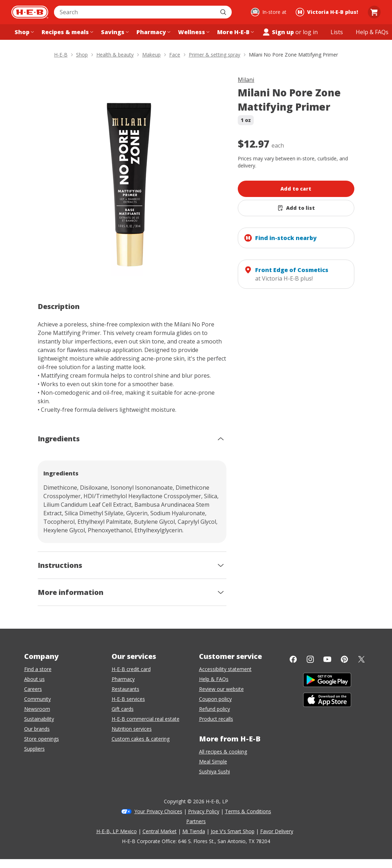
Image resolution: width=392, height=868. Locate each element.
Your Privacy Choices (158, 811)
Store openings (42, 739)
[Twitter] (361, 659)
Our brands (37, 729)
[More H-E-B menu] (235, 32)
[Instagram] (310, 659)
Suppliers (34, 749)
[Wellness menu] (193, 32)
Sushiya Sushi (214, 771)
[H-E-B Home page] (30, 12)
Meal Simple (213, 762)
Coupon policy (215, 699)
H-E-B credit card (131, 669)
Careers (33, 689)
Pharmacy (123, 679)
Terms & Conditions (248, 811)
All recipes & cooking (223, 752)
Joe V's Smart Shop (233, 831)
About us (34, 679)
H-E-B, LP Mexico (117, 831)
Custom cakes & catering (141, 739)
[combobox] (135, 12)
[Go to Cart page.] (374, 12)
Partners (196, 821)
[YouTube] (327, 659)
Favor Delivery (277, 831)
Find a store (38, 669)
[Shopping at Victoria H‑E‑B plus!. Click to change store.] (328, 12)
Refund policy (214, 709)
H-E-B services (128, 699)
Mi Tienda (194, 831)
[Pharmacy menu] (153, 32)
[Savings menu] (114, 32)
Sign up (278, 32)
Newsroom (37, 709)
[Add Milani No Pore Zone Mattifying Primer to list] (296, 208)
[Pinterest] (344, 659)
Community (37, 699)
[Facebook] (293, 659)
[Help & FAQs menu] (372, 32)
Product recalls (216, 719)
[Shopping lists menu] (337, 32)
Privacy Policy (204, 811)
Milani (246, 80)
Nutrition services (132, 729)
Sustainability (39, 719)
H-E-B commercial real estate (146, 719)
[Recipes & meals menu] (67, 32)
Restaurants (125, 689)
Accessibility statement (225, 669)
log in (310, 32)
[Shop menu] (23, 32)
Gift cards (123, 709)
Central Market (160, 831)
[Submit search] (224, 12)
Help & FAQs (214, 679)
